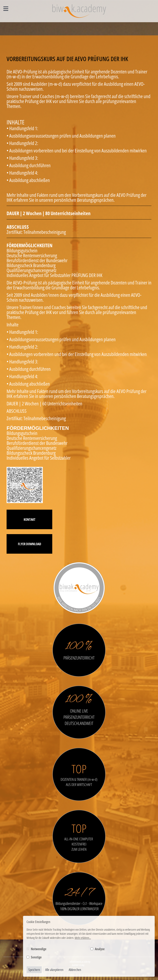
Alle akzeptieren (54, 970)
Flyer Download (30, 544)
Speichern (34, 970)
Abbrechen (75, 970)
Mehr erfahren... (83, 938)
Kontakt (30, 520)
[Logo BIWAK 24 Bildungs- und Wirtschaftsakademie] (79, 11)
